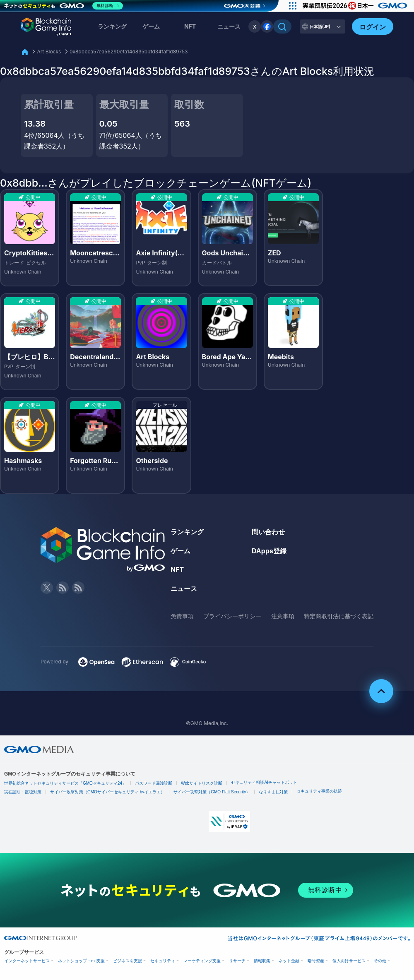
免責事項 (182, 616)
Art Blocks (49, 52)
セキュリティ (163, 961)
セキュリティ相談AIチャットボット (264, 782)
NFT (190, 26)
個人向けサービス (349, 961)
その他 (380, 961)
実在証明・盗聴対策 (23, 792)
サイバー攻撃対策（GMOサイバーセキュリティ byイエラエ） (107, 792)
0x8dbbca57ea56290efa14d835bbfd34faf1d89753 (129, 52)
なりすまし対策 (273, 792)
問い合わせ (268, 532)
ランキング (112, 26)
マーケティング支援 (202, 961)
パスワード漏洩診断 (154, 783)
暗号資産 (316, 961)
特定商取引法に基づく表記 (339, 616)
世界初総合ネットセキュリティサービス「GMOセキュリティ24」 (65, 783)
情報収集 (262, 961)
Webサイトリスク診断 (202, 783)
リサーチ (237, 961)
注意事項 (283, 616)
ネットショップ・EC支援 (81, 961)
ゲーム (151, 26)
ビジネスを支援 (128, 961)
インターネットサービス (27, 961)
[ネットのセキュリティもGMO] (64, 6)
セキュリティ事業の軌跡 (319, 791)
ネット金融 (289, 961)
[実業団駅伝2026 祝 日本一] (356, 6)
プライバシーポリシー (232, 616)
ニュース (184, 588)
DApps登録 (269, 551)
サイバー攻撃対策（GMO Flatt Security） (212, 792)
